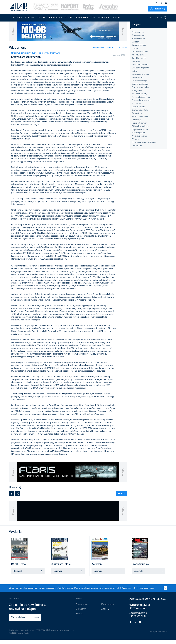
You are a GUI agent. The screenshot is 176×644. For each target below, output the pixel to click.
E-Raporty (81, 613)
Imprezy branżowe (140, 56)
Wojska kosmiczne (140, 134)
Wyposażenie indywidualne (144, 147)
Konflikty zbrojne (139, 62)
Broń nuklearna (138, 43)
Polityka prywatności (158, 636)
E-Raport (30, 18)
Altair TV (42, 18)
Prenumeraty (55, 18)
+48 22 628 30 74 (138, 621)
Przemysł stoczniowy (141, 101)
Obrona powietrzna (140, 88)
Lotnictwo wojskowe (140, 72)
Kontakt (116, 18)
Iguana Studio (23, 637)
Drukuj (121, 498)
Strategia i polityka (140, 114)
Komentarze (99, 52)
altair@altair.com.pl (138, 617)
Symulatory (137, 118)
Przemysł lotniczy (139, 98)
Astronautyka (138, 36)
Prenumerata (108, 608)
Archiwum (122, 52)
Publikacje (136, 108)
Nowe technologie (139, 85)
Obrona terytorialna (140, 92)
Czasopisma (16, 18)
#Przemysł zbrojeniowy (21, 57)
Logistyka (136, 66)
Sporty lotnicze (138, 111)
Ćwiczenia (136, 46)
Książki (69, 18)
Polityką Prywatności (66, 592)
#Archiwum (55, 57)
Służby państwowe (140, 121)
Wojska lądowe (138, 137)
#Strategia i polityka (41, 57)
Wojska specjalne (139, 140)
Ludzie (134, 75)
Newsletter (104, 18)
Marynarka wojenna (140, 79)
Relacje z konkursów (85, 18)
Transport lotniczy (139, 127)
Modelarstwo (137, 82)
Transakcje (136, 124)
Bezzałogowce (138, 40)
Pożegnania (137, 95)
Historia (135, 53)
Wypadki (136, 144)
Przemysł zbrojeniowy (141, 105)
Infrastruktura (138, 59)
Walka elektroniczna (140, 131)
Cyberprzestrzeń (139, 49)
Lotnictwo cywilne (139, 69)
